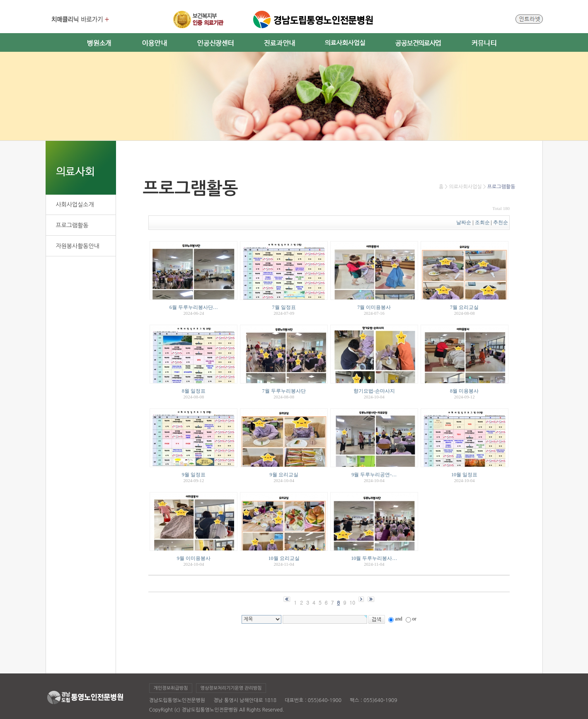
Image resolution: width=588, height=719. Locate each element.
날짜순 (464, 222)
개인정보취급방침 (171, 688)
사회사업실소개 (75, 205)
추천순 (501, 222)
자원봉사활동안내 (78, 246)
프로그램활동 (72, 225)
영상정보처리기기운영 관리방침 (231, 688)
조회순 (482, 222)
